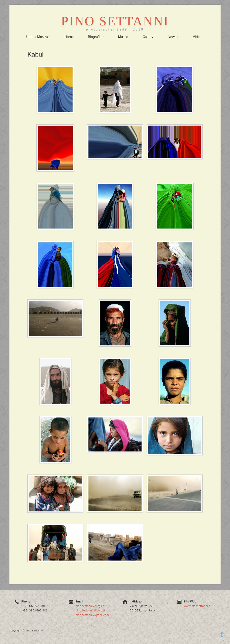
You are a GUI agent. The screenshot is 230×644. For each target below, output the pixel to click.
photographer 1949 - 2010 (115, 29)
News (173, 37)
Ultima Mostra (38, 37)
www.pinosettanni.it (197, 606)
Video (197, 37)
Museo (123, 37)
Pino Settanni (115, 21)
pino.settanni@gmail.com (92, 615)
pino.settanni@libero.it (90, 610)
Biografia (96, 37)
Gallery (148, 37)
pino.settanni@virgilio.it (91, 606)
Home (69, 37)
